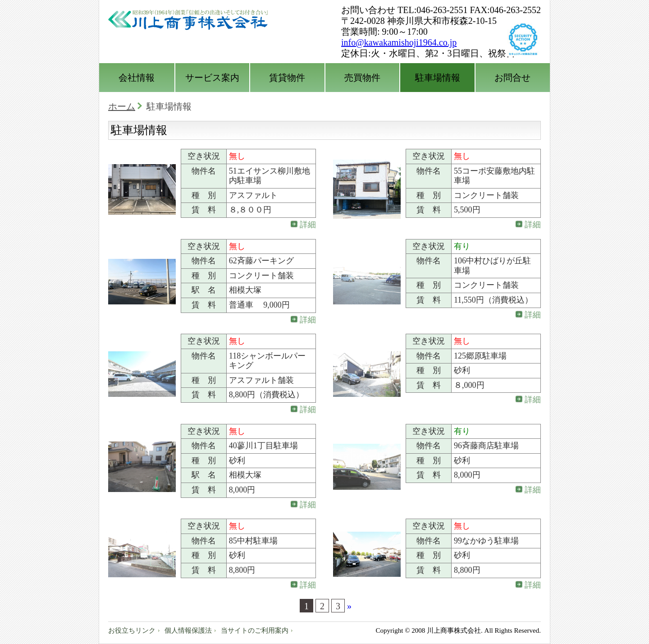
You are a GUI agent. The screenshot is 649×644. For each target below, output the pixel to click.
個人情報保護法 (188, 630)
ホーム (122, 106)
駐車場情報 (438, 78)
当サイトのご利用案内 (255, 630)
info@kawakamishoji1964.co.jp (399, 42)
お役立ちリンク (132, 630)
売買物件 (362, 78)
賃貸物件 (287, 78)
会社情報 (137, 78)
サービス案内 (212, 78)
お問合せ (512, 78)
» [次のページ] (349, 606)
